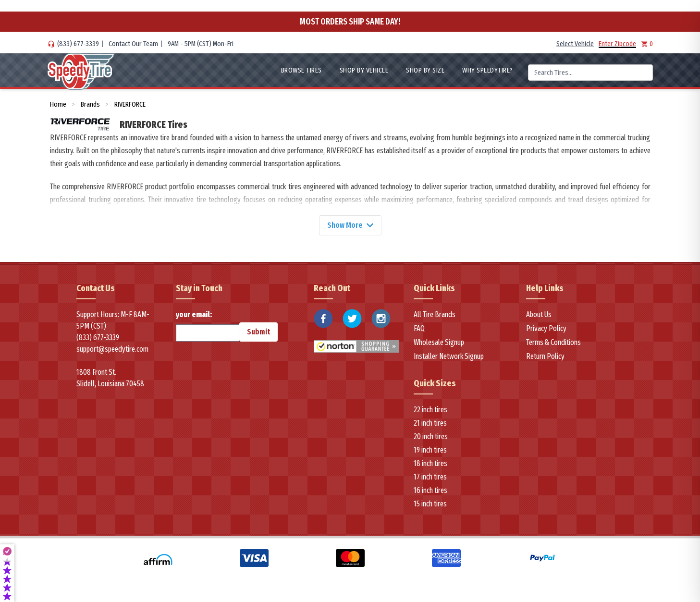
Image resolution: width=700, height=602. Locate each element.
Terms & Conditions (553, 342)
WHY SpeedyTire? (488, 70)
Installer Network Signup (449, 356)
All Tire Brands (435, 314)
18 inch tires (430, 463)
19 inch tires (430, 450)
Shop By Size (425, 70)
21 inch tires (430, 423)
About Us (539, 314)
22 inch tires (430, 410)
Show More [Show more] (350, 225)
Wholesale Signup (439, 342)
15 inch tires (430, 504)
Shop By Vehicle (364, 70)
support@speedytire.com (112, 349)
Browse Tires (301, 70)
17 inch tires (430, 477)
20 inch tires (431, 436)
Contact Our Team (133, 44)
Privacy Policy (546, 328)
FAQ (419, 328)
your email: (208, 326)
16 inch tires (430, 490)
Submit (258, 332)
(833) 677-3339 (78, 44)
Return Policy (545, 356)
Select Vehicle (575, 44)
